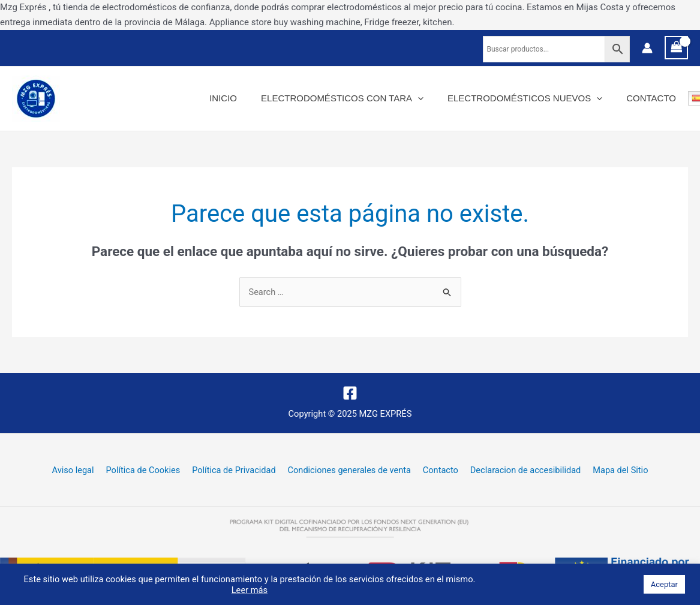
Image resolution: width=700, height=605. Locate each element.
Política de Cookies (149, 471)
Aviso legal (83, 471)
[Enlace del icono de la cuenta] (647, 48)
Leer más (250, 590)
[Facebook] (350, 393)
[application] (433, 98)
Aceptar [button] (664, 584)
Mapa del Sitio (610, 471)
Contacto (654, 98)
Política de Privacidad (237, 471)
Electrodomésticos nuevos (534, 98)
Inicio (244, 98)
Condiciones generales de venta (349, 471)
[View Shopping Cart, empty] (677, 48)
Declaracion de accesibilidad (518, 471)
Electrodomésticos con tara (357, 98)
